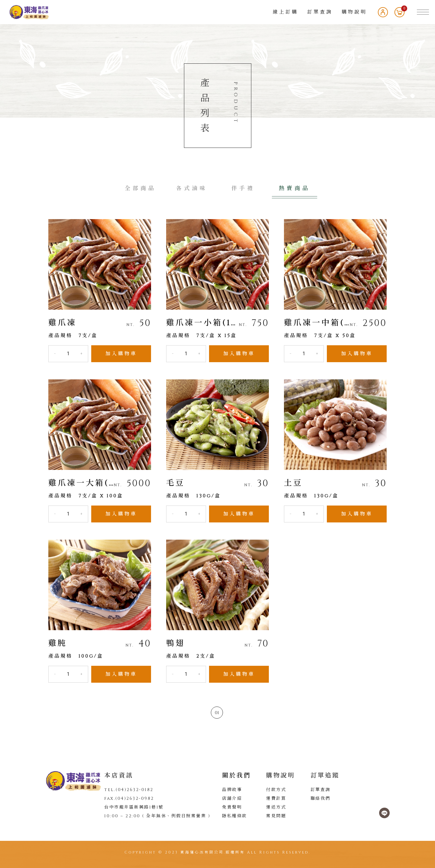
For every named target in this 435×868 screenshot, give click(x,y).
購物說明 (354, 12)
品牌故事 (232, 790)
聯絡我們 (321, 799)
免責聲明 (232, 807)
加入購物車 (121, 354)
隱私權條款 (235, 816)
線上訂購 (285, 12)
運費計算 (276, 799)
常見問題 (276, 816)
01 (217, 713)
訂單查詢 (320, 12)
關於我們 (237, 776)
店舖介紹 (232, 799)
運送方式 (276, 807)
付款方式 (276, 790)
